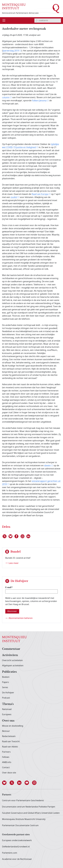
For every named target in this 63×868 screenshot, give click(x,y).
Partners (6, 752)
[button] (6, 783)
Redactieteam (9, 736)
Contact (6, 768)
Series (5, 687)
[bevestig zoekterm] (36, 21)
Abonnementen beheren (21, 618)
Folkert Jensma (39, 101)
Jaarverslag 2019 (11, 51)
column (6, 97)
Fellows (6, 757)
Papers (5, 682)
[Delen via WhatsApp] (23, 536)
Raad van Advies (10, 747)
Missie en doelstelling (13, 726)
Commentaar (11, 649)
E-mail (8, 587)
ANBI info (7, 762)
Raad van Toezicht (11, 742)
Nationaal (7, 709)
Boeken (6, 677)
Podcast (6, 698)
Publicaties (9, 672)
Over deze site (9, 773)
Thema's (8, 704)
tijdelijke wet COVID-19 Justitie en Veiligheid (31, 146)
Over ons (8, 721)
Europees (7, 714)
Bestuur (6, 731)
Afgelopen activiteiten (13, 666)
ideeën (47, 466)
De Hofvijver (8, 693)
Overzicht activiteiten (12, 660)
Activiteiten (10, 655)
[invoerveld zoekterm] (48, 21)
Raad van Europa (40, 194)
